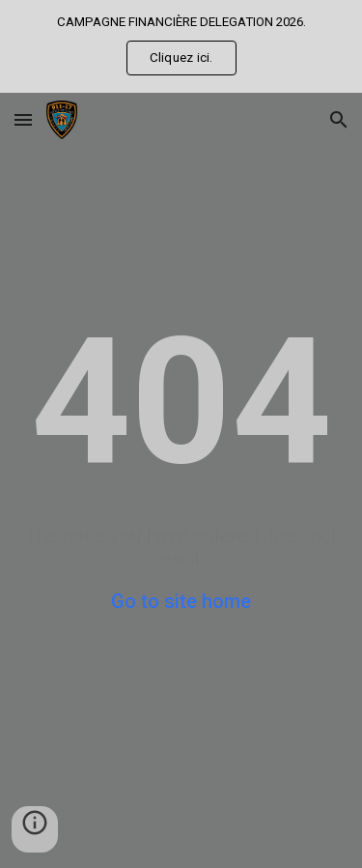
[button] (23, 119)
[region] (181, 46)
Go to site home (181, 601)
